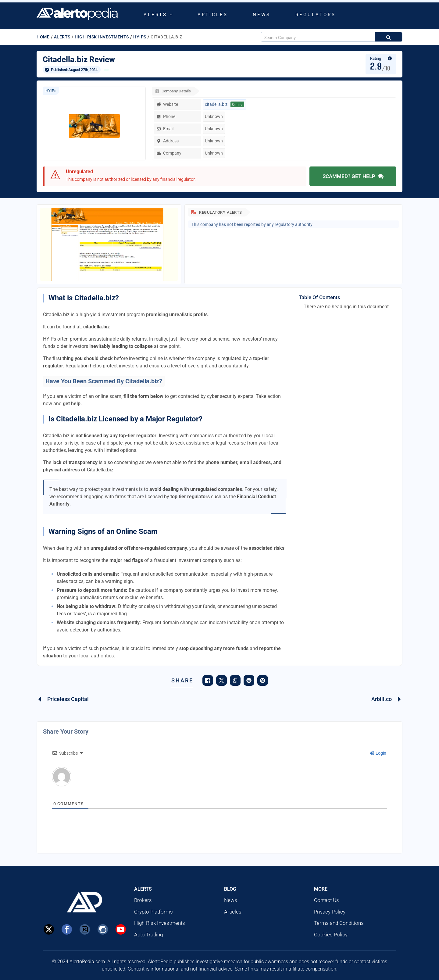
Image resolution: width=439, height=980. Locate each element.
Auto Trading (148, 935)
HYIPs (140, 37)
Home (43, 37)
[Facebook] (67, 929)
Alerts (155, 15)
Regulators (316, 15)
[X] (49, 929)
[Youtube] (121, 929)
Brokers (143, 900)
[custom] (85, 929)
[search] (388, 37)
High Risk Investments (102, 37)
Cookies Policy (331, 935)
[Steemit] (103, 929)
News (262, 15)
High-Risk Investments (160, 923)
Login (378, 753)
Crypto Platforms (153, 912)
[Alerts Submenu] (172, 15)
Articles (213, 15)
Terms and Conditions (339, 923)
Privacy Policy (330, 912)
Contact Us (327, 900)
